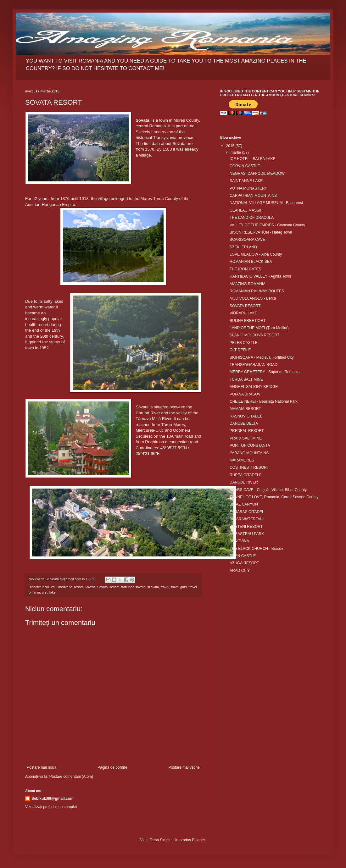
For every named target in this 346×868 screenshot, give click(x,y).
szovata (153, 587)
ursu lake (49, 592)
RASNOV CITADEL (246, 416)
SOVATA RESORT (245, 306)
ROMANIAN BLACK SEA (251, 262)
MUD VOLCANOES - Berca (253, 298)
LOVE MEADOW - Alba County (256, 254)
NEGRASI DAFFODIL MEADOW (257, 174)
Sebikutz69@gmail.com (53, 799)
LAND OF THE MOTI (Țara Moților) (259, 328)
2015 (231, 146)
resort (79, 587)
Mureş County (186, 120)
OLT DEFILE (240, 350)
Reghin (152, 442)
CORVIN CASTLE (245, 166)
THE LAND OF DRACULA (252, 218)
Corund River (148, 413)
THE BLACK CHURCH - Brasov (256, 549)
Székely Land (148, 132)
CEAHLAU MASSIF (246, 210)
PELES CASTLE (244, 343)
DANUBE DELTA (244, 423)
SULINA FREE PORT (248, 321)
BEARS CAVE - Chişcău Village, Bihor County (268, 490)
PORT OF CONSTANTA (250, 445)
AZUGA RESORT (244, 563)
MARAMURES (242, 460)
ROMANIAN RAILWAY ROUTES (257, 291)
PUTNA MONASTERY (248, 188)
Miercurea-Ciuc (150, 430)
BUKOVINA (239, 541)
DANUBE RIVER (244, 482)
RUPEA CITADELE (246, 475)
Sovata (90, 587)
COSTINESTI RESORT (249, 467)
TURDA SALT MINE (246, 379)
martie (236, 152)
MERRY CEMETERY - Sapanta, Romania (265, 372)
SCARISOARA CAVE (247, 240)
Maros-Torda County (159, 199)
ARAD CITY (240, 571)
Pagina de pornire (112, 767)
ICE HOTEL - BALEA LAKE (253, 159)
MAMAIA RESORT (245, 409)
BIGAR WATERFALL (247, 519)
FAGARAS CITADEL (247, 512)
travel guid (179, 587)
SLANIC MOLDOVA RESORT (254, 335)
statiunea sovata (133, 587)
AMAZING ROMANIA (248, 284)
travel (165, 587)
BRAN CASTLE (243, 556)
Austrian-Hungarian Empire (50, 205)
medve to (65, 587)
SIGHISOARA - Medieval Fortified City (262, 357)
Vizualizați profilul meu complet (51, 807)
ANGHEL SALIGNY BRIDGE (254, 387)
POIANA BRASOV (245, 394)
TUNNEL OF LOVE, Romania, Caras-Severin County (274, 497)
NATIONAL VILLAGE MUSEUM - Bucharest (266, 203)
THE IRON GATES (245, 269)
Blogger (198, 840)
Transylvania (165, 138)
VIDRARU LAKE (243, 313)
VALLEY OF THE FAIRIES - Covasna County (267, 225)
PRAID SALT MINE (246, 438)
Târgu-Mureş (173, 425)
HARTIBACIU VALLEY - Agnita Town (260, 276)
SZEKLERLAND (243, 247)
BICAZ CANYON (244, 504)
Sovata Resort (108, 587)
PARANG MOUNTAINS (249, 453)
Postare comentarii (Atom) (71, 777)
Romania (157, 126)
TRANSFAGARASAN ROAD (254, 365)
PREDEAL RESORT (247, 431)
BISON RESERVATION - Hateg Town (261, 232)
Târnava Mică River (153, 419)
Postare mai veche (184, 767)
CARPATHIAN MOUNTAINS (253, 196)
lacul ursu (49, 587)
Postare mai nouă (42, 767)
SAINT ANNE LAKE (246, 181)
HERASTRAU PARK (247, 534)
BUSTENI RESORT (246, 527)
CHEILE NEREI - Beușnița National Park (264, 401)
